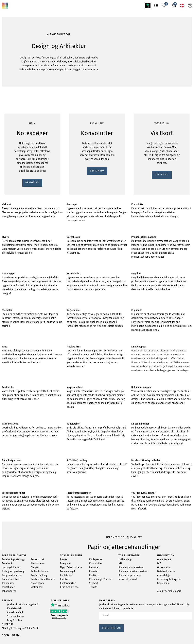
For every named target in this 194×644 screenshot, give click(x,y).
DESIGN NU (10, 65)
